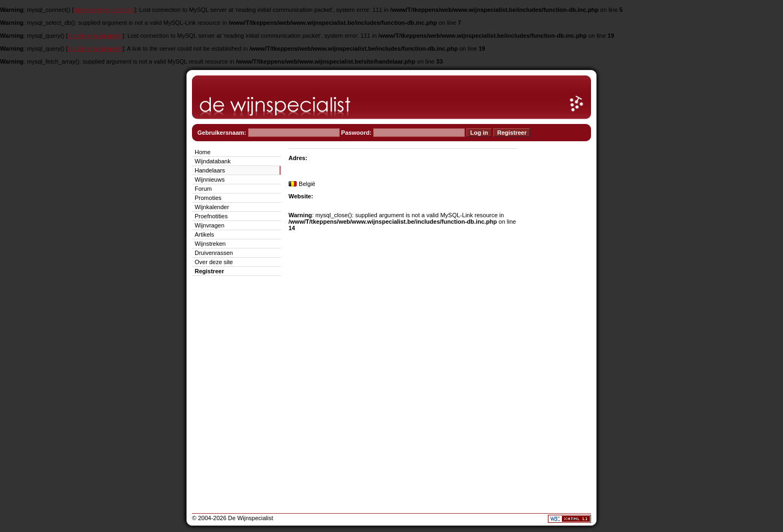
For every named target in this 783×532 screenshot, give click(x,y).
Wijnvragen (210, 225)
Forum (203, 189)
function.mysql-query (95, 36)
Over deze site (214, 262)
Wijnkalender (212, 207)
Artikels (204, 234)
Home (202, 152)
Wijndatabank (213, 161)
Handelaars (210, 170)
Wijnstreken (210, 244)
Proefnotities (211, 216)
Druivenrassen (214, 253)
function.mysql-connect (104, 10)
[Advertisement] (559, 308)
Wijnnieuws (210, 179)
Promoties (208, 198)
